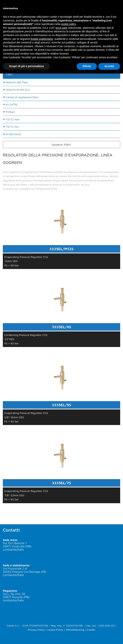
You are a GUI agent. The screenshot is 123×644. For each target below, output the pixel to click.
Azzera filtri (61, 145)
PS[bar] (9, 112)
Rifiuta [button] (87, 66)
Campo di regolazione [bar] (21, 97)
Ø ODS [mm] (12, 134)
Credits (91, 630)
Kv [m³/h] (10, 104)
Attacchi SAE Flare (15, 82)
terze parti (61, 28)
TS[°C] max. (11, 119)
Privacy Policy (36, 630)
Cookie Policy (55, 630)
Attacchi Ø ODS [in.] (16, 90)
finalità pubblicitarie (42, 39)
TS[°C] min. (11, 127)
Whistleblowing (75, 630)
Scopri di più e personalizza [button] (26, 66)
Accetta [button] (109, 66)
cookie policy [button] (68, 24)
